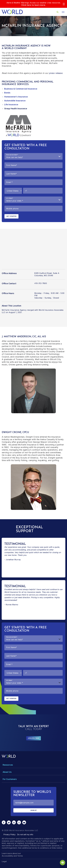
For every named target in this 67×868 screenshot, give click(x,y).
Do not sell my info (25, 834)
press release (56, 73)
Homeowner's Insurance (16, 97)
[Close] (64, 4)
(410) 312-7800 (33, 738)
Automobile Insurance (15, 101)
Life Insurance (11, 105)
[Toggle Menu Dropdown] (33, 765)
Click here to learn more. (34, 5)
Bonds (7, 93)
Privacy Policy (9, 834)
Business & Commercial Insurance (21, 89)
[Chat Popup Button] (63, 863)
